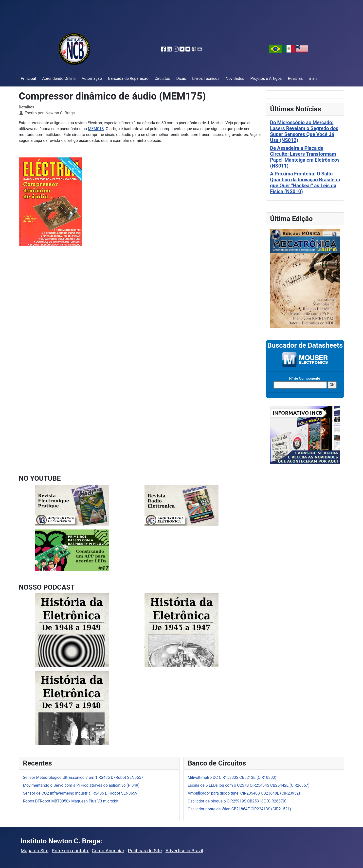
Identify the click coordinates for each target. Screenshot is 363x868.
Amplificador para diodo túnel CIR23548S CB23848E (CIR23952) (244, 793)
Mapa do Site (35, 851)
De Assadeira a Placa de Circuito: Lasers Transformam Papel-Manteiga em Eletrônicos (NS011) (305, 157)
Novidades (235, 78)
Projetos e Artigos (266, 78)
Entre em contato (71, 851)
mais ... (315, 78)
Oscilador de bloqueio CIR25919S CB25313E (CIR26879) (237, 801)
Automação (92, 78)
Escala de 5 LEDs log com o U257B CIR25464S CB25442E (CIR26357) (249, 785)
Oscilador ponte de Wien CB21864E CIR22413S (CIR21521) (239, 809)
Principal (28, 78)
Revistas (295, 78)
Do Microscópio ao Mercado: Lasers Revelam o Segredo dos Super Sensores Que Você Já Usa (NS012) (304, 131)
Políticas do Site (145, 851)
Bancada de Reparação (128, 78)
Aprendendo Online (59, 78)
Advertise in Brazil (184, 851)
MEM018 (96, 129)
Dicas (181, 78)
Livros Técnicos (206, 78)
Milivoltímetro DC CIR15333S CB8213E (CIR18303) (232, 777)
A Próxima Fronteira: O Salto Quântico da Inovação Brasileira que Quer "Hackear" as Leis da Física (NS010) (305, 183)
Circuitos (162, 78)
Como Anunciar (108, 851)
